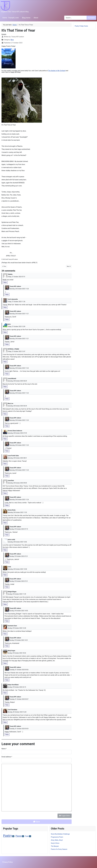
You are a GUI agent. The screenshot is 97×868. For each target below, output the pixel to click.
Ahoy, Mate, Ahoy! (57, 840)
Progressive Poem (57, 837)
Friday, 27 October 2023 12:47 (16, 351)
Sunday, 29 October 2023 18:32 (17, 653)
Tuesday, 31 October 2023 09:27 (19, 699)
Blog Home (26, 18)
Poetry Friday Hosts (81, 26)
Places (18, 836)
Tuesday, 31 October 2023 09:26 (19, 670)
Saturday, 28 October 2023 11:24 (19, 470)
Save (37, 822)
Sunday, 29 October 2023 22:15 (17, 687)
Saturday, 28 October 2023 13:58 (17, 569)
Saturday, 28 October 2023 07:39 (17, 433)
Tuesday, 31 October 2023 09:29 (19, 729)
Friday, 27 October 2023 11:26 (16, 302)
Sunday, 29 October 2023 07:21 (19, 556)
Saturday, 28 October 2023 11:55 (17, 512)
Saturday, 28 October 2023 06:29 (17, 381)
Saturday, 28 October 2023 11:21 (19, 314)
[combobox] (75, 18)
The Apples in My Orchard (57, 71)
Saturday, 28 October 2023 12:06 (17, 542)
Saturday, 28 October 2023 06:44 (17, 406)
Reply (5, 282)
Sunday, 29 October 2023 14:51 (19, 640)
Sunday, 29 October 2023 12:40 (17, 628)
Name (4, 749)
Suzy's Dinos (55, 843)
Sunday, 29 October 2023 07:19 (19, 529)
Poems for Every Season (59, 849)
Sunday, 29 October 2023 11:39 (17, 594)
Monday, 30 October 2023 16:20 (17, 712)
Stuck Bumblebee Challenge (60, 834)
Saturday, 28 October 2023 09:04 (17, 483)
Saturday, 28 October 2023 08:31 (17, 458)
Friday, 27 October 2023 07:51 (16, 277)
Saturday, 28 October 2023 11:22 (19, 368)
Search (91, 18)
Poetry (7, 836)
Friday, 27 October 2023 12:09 (16, 326)
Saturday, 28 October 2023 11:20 (19, 289)
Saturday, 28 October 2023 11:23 (19, 420)
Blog (12, 40)
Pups (27, 836)
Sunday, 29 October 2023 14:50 (19, 611)
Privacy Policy (8, 862)
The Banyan (55, 846)
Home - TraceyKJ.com (11, 18)
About (36, 18)
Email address (7, 757)
